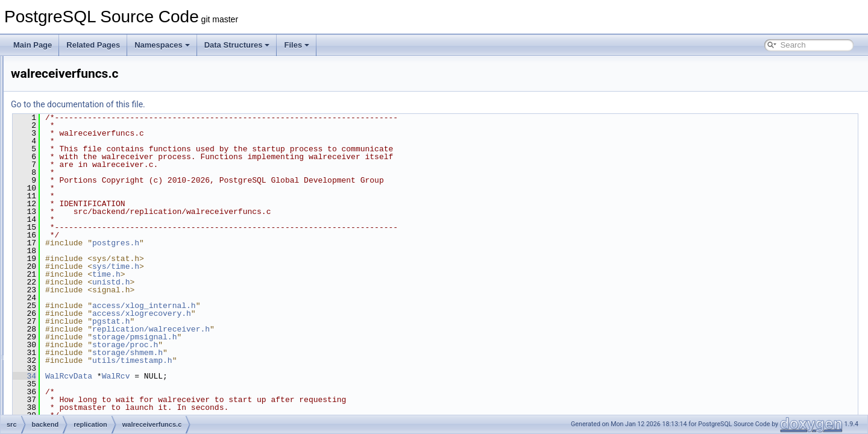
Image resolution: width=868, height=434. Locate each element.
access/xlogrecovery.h (292, 313)
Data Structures (237, 45)
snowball (73, 281)
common (63, 374)
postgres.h (266, 243)
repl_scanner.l (91, 162)
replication (76, 108)
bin (54, 360)
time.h (257, 274)
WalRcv (267, 376)
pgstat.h (262, 321)
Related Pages (93, 45)
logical (79, 135)
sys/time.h (266, 266)
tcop (66, 321)
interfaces (65, 414)
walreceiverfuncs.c (99, 241)
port (65, 69)
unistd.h (262, 282)
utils (65, 347)
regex (68, 95)
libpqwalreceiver (95, 122)
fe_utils (61, 387)
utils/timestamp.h (283, 360)
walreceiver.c (90, 228)
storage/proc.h (276, 345)
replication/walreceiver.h (302, 329)
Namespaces (162, 45)
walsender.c (88, 254)
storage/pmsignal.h (285, 337)
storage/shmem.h (278, 353)
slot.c (77, 175)
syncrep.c (84, 201)
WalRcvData (219, 376)
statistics (73, 294)
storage (71, 307)
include (61, 400)
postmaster (77, 82)
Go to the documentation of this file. (229, 104)
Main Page (33, 45)
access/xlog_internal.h (295, 306)
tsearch (71, 334)
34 (175, 376)
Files (297, 45)
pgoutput (83, 148)
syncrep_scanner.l (98, 215)
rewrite (70, 268)
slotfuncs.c (86, 188)
